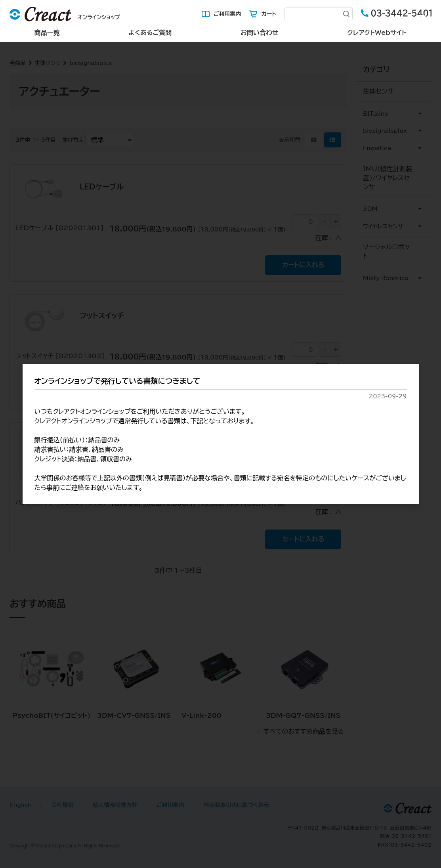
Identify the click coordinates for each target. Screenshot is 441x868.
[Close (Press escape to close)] (423, 18)
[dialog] (221, 434)
